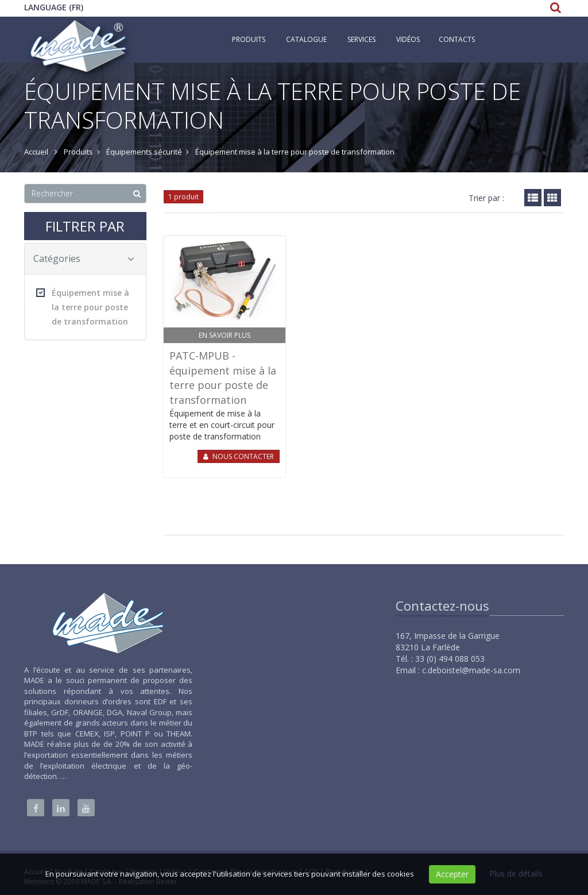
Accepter (452, 874)
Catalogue (306, 39)
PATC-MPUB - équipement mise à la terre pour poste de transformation (223, 378)
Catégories (84, 259)
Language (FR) (54, 7)
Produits (249, 39)
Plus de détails (516, 873)
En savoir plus (225, 335)
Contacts (457, 39)
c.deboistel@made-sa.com (471, 670)
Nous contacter (243, 456)
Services (361, 39)
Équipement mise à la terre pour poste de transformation (83, 307)
